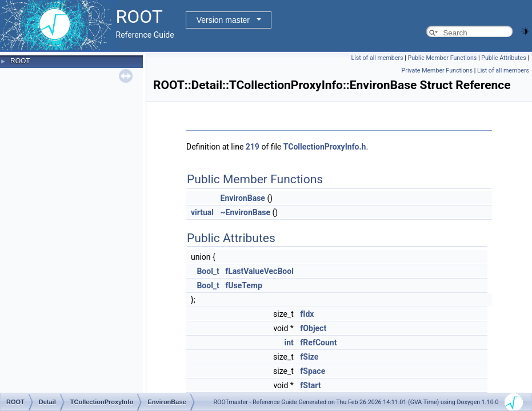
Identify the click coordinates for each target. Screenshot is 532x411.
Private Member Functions (437, 70)
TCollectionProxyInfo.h (325, 147)
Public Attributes (504, 58)
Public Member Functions (443, 58)
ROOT (20, 61)
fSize (309, 357)
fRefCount (318, 342)
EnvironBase (243, 198)
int (289, 342)
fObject (313, 328)
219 (253, 147)
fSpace (313, 371)
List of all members (377, 58)
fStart (310, 385)
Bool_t (208, 271)
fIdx (307, 314)
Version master (223, 20)
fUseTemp (244, 285)
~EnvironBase (245, 212)
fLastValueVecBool (259, 271)
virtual (202, 212)
